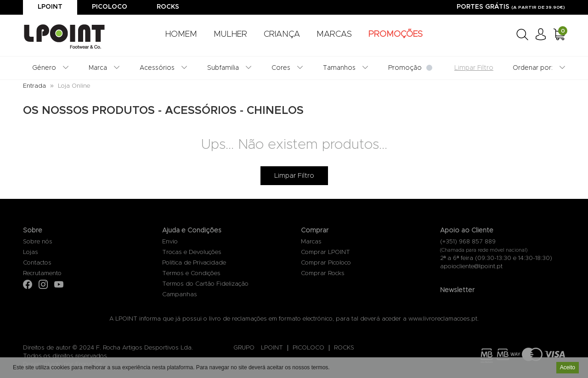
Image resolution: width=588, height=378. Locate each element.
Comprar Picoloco (326, 263)
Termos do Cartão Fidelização (205, 284)
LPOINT (272, 348)
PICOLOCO (308, 348)
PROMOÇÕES (396, 34)
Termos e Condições (191, 274)
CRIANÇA (282, 34)
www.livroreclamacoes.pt (443, 319)
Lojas (31, 252)
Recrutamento (42, 274)
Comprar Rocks (323, 274)
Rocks (168, 7)
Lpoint (50, 7)
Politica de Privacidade (194, 263)
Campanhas (180, 295)
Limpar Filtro (294, 176)
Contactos (37, 263)
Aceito (568, 368)
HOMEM (181, 34)
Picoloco (110, 7)
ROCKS (344, 348)
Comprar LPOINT (325, 252)
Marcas (311, 242)
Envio (170, 242)
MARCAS (334, 34)
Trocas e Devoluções (192, 252)
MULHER (230, 34)
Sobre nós (38, 242)
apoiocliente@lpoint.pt (471, 267)
